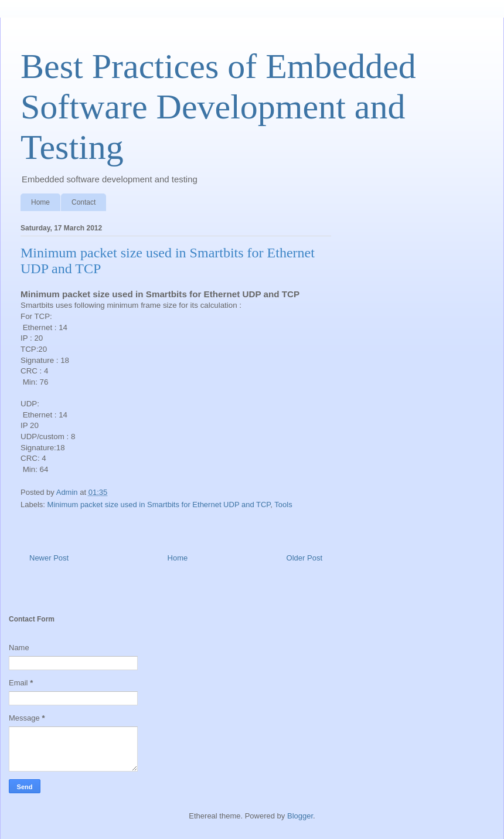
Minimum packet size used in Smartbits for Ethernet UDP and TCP (159, 505)
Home (40, 202)
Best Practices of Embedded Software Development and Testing (218, 107)
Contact (84, 202)
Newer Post (49, 558)
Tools (283, 505)
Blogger (300, 816)
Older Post (304, 558)
